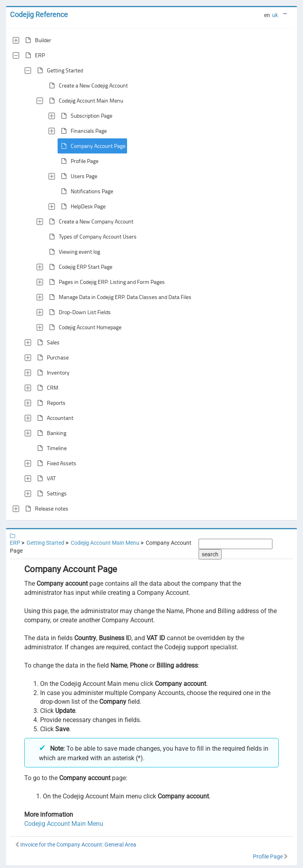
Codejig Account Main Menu (85, 101)
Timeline (50, 448)
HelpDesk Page (82, 206)
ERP (34, 55)
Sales (47, 342)
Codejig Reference (39, 15)
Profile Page (78, 161)
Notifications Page (86, 191)
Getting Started (59, 70)
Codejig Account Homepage (84, 327)
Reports (50, 403)
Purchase (51, 357)
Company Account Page (92, 146)
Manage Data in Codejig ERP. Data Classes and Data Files (119, 297)
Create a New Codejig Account (87, 85)
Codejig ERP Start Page (79, 267)
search (210, 554)
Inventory (52, 373)
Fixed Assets (55, 463)
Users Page (78, 176)
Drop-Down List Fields (78, 312)
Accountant (54, 418)
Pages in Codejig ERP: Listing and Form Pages (105, 282)
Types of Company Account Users (91, 237)
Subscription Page (85, 116)
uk (275, 15)
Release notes (45, 509)
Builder (37, 40)
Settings (50, 493)
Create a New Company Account (90, 221)
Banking (50, 433)
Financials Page (82, 131)
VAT (45, 478)
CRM (46, 388)
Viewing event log (73, 252)
